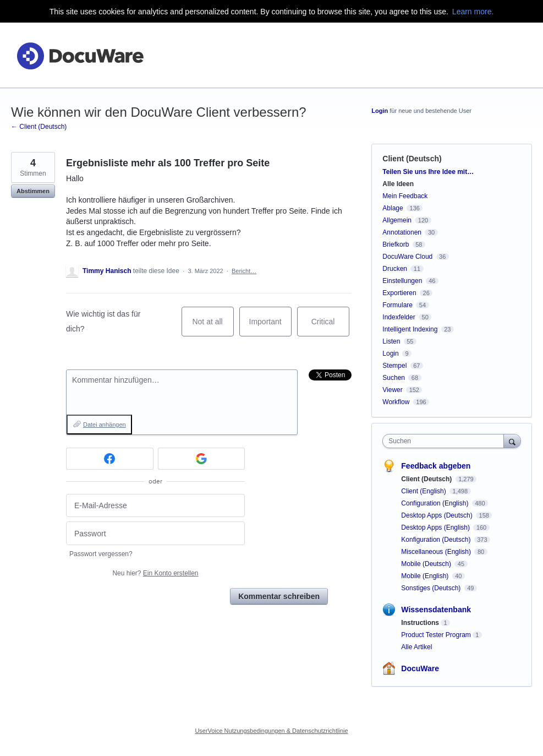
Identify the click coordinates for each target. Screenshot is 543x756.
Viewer (392, 390)
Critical (330, 327)
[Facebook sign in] (110, 459)
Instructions (420, 623)
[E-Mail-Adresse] (155, 506)
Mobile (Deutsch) (427, 564)
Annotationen (402, 232)
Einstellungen (402, 281)
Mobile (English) (426, 576)
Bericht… (244, 271)
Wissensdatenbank (436, 610)
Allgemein (397, 220)
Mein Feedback (405, 196)
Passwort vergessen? (101, 554)
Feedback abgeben (436, 466)
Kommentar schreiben (279, 596)
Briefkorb (396, 244)
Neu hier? (155, 573)
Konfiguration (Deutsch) (437, 540)
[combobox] (445, 441)
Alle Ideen (398, 184)
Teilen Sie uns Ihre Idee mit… (428, 172)
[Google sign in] (202, 459)
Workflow (396, 402)
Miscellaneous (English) (437, 552)
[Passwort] (155, 533)
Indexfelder (399, 317)
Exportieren (399, 293)
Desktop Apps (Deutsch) (438, 515)
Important (270, 327)
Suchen (394, 378)
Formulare (397, 305)
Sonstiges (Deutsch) (432, 588)
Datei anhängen (105, 425)
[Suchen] (512, 441)
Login (380, 111)
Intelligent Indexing (410, 329)
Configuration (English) (435, 503)
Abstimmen (33, 191)
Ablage (393, 208)
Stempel (394, 366)
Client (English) (424, 491)
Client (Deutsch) (412, 159)
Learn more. (473, 12)
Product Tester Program (436, 635)
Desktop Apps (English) (436, 527)
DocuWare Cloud (407, 257)
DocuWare (420, 668)
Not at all (213, 327)
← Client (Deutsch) (39, 127)
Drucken (395, 269)
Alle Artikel (416, 647)
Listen (391, 341)
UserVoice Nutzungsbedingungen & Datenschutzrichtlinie (271, 731)
